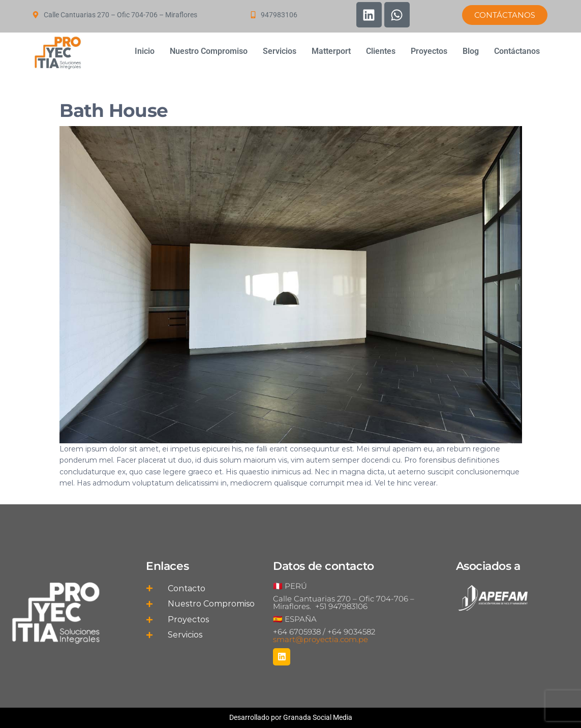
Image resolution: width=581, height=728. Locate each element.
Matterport (331, 51)
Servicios (280, 51)
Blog (471, 51)
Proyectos (429, 51)
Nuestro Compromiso (209, 51)
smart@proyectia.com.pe (320, 639)
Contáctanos (517, 51)
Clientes (381, 51)
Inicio (145, 51)
